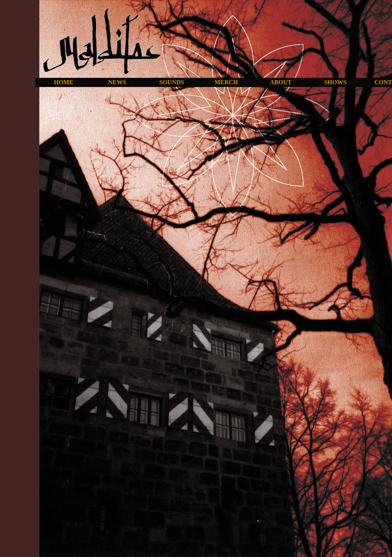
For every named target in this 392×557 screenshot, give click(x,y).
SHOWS (335, 82)
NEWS (117, 82)
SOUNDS (172, 82)
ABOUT (281, 82)
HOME (63, 82)
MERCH (226, 82)
